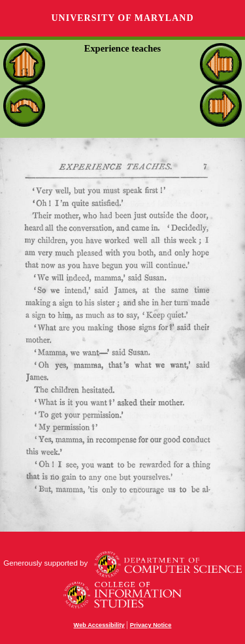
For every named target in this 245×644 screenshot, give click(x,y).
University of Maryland (122, 18)
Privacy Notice (151, 625)
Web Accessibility (99, 625)
